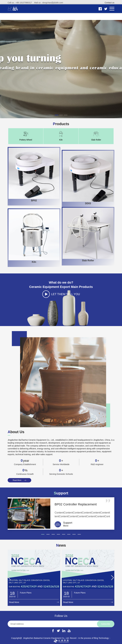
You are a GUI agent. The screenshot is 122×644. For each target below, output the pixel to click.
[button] (57, 115)
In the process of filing (88, 638)
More (66, 526)
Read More (17, 480)
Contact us (109, 3)
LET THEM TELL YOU (66, 294)
